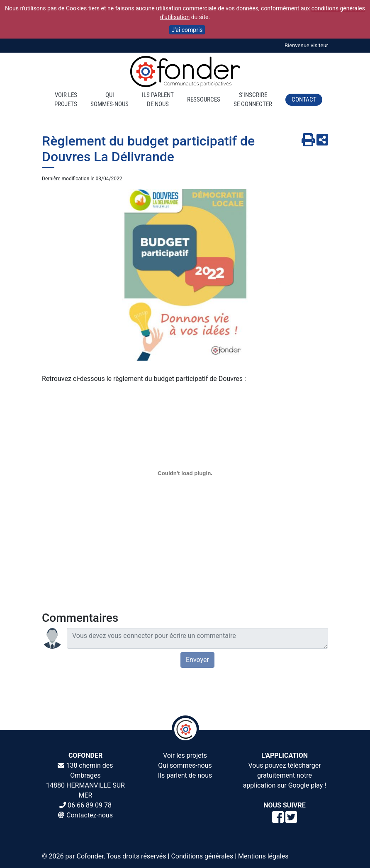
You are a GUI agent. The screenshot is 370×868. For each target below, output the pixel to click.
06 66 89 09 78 (90, 805)
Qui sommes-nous (185, 765)
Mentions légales (263, 856)
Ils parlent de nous (185, 775)
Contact (304, 99)
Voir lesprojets (66, 100)
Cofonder (90, 856)
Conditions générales (202, 856)
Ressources (204, 99)
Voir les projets (185, 755)
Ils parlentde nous (158, 100)
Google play (306, 785)
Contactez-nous (90, 815)
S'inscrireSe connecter (253, 100)
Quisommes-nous (110, 100)
